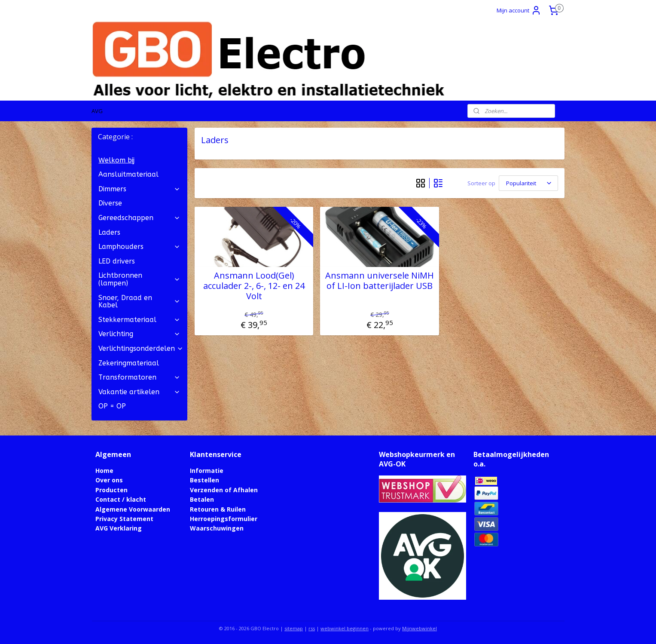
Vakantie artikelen (139, 392)
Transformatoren (139, 377)
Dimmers (139, 189)
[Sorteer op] (528, 183)
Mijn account (519, 10)
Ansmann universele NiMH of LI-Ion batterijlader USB (380, 281)
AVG (97, 111)
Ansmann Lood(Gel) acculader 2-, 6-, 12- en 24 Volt (254, 286)
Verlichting (139, 334)
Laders (109, 232)
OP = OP (112, 406)
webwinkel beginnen (345, 628)
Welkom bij (116, 160)
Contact (108, 499)
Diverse (110, 203)
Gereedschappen (139, 218)
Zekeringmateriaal (129, 363)
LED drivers (117, 261)
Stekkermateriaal (139, 320)
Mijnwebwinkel (420, 628)
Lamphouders (139, 247)
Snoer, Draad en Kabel (139, 302)
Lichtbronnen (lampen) (139, 279)
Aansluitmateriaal (128, 174)
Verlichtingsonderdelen (141, 348)
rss (312, 628)
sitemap (294, 628)
